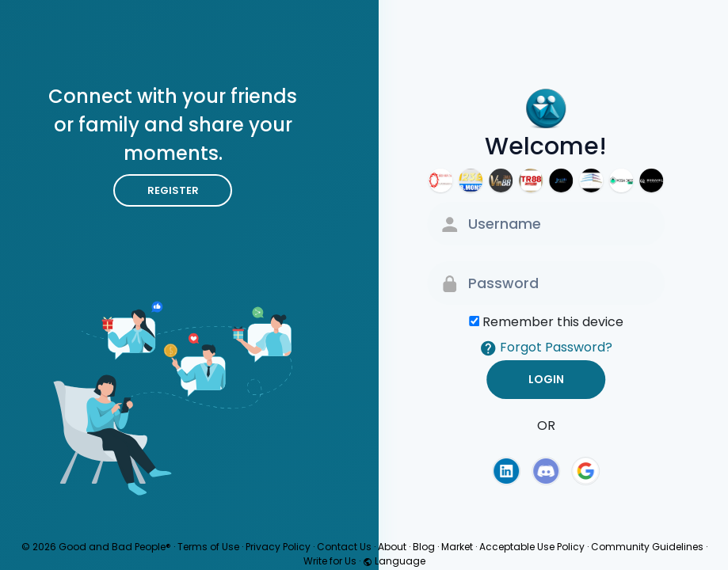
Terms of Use (208, 547)
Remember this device (553, 322)
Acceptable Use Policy (532, 547)
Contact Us (344, 547)
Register (173, 190)
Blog (424, 547)
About (392, 547)
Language (394, 561)
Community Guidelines (647, 547)
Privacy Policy (278, 547)
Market (457, 547)
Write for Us (330, 561)
